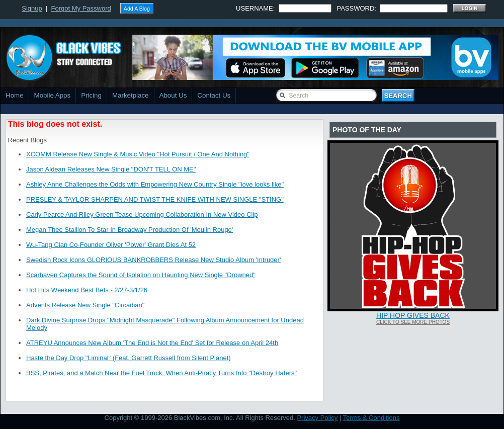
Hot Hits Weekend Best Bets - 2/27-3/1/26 (87, 290)
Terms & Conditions (371, 418)
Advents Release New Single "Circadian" (85, 305)
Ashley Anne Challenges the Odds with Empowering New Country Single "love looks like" (155, 184)
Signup (32, 8)
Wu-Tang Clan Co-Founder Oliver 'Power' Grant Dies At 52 (111, 245)
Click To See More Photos (413, 322)
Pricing (91, 95)
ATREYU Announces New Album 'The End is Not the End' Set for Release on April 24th (152, 343)
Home (15, 95)
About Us (173, 95)
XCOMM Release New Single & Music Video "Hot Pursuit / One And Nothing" (138, 154)
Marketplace (131, 95)
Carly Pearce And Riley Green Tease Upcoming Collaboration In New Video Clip (142, 214)
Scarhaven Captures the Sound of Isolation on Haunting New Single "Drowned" (141, 275)
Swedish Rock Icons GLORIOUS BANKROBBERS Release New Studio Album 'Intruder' (153, 260)
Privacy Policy (317, 418)
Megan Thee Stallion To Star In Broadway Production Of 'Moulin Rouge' (130, 230)
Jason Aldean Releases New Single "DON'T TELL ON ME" (111, 169)
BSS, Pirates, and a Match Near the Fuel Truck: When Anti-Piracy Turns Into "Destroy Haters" (161, 373)
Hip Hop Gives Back (413, 315)
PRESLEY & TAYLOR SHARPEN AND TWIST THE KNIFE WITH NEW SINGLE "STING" (155, 199)
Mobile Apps (53, 95)
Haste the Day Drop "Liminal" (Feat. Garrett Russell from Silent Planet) (129, 358)
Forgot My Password (81, 8)
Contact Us (214, 95)
